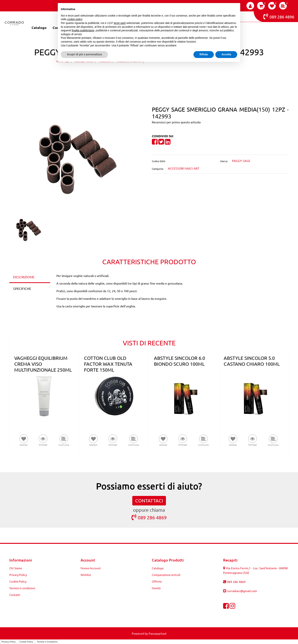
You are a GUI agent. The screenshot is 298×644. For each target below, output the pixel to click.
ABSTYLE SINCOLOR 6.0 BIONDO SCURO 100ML (180, 361)
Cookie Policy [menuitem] (18, 581)
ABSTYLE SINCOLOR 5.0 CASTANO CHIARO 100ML (252, 361)
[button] (78, 159)
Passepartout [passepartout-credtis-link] (158, 633)
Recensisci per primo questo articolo (176, 122)
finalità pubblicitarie (83, 30)
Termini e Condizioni (47, 642)
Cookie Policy (26, 642)
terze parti (120, 23)
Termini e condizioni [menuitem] (22, 588)
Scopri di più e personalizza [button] (84, 54)
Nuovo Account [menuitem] (91, 568)
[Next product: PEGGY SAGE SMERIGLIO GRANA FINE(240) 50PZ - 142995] (156, 72)
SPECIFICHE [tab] (22, 288)
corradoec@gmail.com (242, 591)
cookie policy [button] (75, 19)
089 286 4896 (279, 16)
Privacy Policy (9, 642)
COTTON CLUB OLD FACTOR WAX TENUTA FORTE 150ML (108, 364)
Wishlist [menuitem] (86, 575)
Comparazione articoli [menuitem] (166, 575)
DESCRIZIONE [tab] (24, 277)
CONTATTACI (149, 501)
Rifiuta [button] (204, 54)
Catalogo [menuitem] (39, 27)
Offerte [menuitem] (157, 581)
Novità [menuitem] (156, 588)
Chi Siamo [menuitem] (16, 568)
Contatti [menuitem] (15, 595)
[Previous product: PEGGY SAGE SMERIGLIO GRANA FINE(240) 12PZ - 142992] (142, 72)
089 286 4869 (149, 517)
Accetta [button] (226, 54)
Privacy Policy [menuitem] (18, 575)
